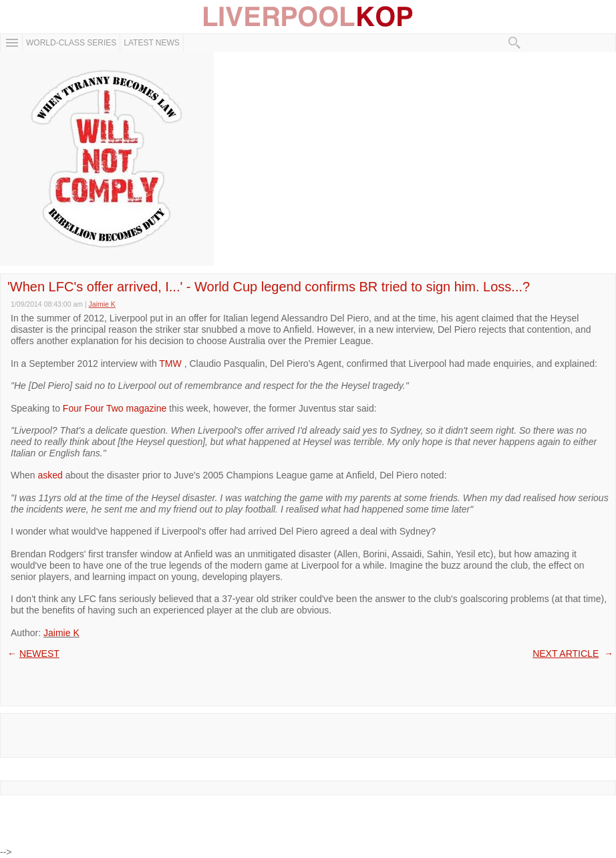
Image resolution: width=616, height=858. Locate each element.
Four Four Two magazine (115, 408)
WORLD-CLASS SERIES (71, 43)
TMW (171, 364)
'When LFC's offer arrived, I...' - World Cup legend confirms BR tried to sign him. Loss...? (269, 287)
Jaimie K (61, 633)
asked (50, 475)
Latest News (152, 43)
